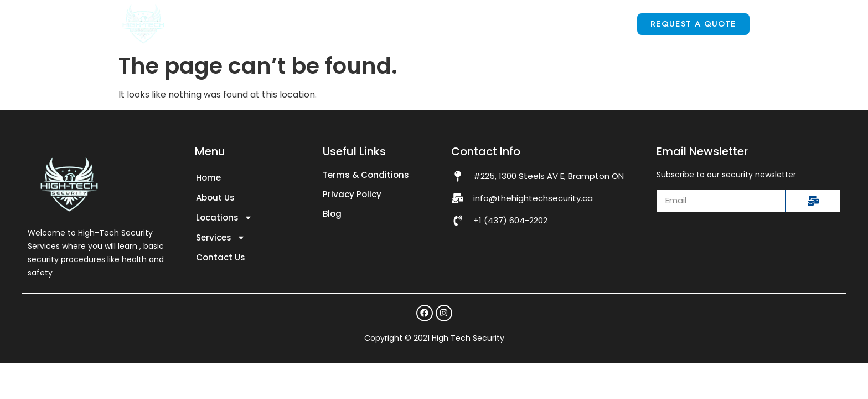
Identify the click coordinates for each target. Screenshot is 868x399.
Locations (412, 24)
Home (263, 24)
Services (503, 24)
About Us (327, 24)
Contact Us (590, 24)
